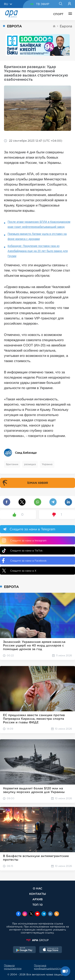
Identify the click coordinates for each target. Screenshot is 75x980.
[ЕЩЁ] (69, 14)
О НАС (37, 888)
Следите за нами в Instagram (24, 540)
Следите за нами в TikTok (22, 551)
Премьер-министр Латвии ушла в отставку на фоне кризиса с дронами (37, 236)
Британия (12, 464)
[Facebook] (18, 914)
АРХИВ (37, 899)
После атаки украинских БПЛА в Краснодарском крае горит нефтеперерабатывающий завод (39, 224)
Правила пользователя (13, 967)
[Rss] (57, 914)
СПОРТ (58, 14)
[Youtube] (37, 914)
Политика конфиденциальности (48, 967)
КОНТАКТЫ (38, 894)
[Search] (60, 4)
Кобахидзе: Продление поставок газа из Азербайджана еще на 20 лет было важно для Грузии (38, 251)
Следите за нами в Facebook (24, 561)
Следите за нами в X (19, 571)
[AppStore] (51, 950)
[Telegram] (44, 914)
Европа (66, 26)
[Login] (69, 4)
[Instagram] (25, 914)
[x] (31, 914)
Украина (47, 464)
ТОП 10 (37, 905)
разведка (30, 464)
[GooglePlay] (24, 950)
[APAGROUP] (37, 940)
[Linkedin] (50, 914)
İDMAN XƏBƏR (24, 483)
